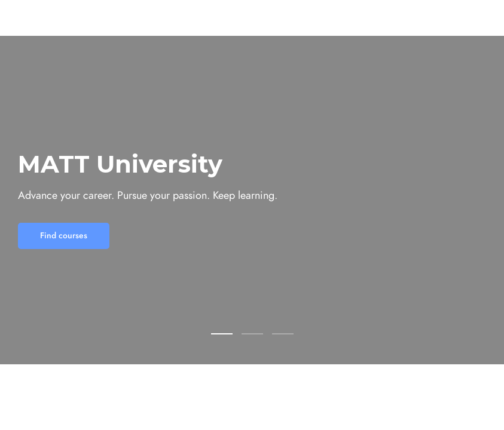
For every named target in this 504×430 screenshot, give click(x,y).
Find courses (64, 236)
